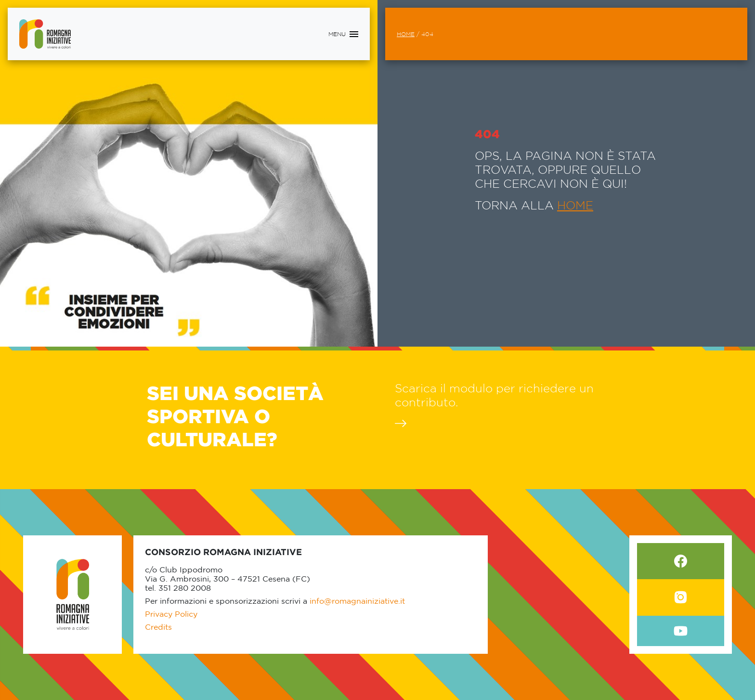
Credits (158, 627)
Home (406, 34)
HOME (575, 205)
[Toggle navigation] (343, 34)
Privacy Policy (171, 614)
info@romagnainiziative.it (357, 601)
